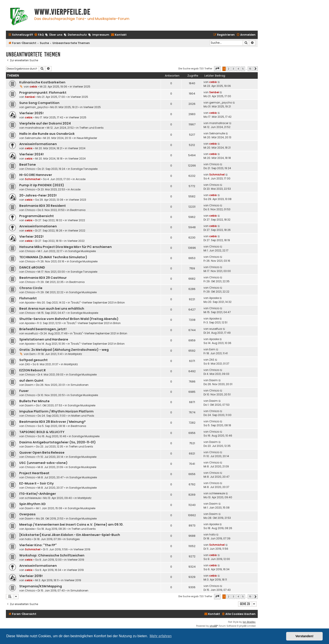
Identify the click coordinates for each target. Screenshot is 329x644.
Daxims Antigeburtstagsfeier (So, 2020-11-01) (57, 442)
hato (28, 539)
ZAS (27, 364)
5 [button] (243, 69)
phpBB (213, 626)
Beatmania (78, 210)
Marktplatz (75, 354)
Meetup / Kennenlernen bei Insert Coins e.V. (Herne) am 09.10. (71, 525)
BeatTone (28, 165)
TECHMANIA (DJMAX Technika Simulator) (53, 257)
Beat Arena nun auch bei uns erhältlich (52, 309)
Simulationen (80, 385)
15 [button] (250, 69)
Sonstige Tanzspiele (84, 169)
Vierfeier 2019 (82, 549)
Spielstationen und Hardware (44, 339)
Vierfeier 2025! (31, 113)
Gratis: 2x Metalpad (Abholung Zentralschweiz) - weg (64, 350)
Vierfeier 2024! (31, 154)
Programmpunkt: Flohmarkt (43, 93)
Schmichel (33, 179)
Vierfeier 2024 (77, 148)
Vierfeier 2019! (31, 576)
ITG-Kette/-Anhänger (38, 494)
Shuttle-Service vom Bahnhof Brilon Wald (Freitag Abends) (69, 319)
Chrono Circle (31, 288)
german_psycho (36, 107)
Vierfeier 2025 (82, 87)
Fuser (24, 391)
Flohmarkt (28, 298)
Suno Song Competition (39, 103)
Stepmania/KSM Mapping (41, 586)
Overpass (27, 514)
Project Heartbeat (34, 473)
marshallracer (35, 128)
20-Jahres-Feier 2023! (38, 195)
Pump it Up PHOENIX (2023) (42, 185)
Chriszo (30, 169)
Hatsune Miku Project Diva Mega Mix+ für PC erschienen (65, 247)
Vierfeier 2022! (31, 237)
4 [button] (238, 69)
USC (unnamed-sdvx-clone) (43, 463)
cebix (33, 87)
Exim (33, 354)
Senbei (30, 97)
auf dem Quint (31, 381)
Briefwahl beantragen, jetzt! (43, 329)
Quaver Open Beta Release (42, 453)
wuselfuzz (31, 333)
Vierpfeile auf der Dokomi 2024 (45, 123)
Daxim (29, 385)
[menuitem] (39, 35)
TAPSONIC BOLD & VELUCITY (42, 432)
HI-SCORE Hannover (36, 175)
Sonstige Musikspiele (82, 251)
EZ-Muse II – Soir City (37, 483)
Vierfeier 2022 (76, 220)
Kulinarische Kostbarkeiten (42, 82)
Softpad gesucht (33, 360)
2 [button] (229, 69)
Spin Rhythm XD (32, 504)
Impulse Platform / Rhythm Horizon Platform (56, 411)
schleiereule (33, 498)
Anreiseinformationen (38, 144)
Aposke (30, 303)
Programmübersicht (37, 216)
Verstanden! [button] (305, 636)
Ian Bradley (249, 622)
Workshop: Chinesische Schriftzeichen (52, 555)
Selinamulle (33, 138)
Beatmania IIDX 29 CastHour (43, 278)
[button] (217, 69)
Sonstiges (73, 539)
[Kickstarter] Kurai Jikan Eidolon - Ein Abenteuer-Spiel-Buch (70, 535)
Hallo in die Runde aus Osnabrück (47, 134)
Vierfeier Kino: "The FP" (38, 545)
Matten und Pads (83, 416)
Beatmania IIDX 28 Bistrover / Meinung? (52, 422)
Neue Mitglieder (87, 138)
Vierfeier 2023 (77, 200)
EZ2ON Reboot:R (32, 370)
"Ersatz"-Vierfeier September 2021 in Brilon (98, 303)
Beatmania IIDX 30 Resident (43, 206)
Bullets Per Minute (34, 401)
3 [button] (233, 69)
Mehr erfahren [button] (161, 636)
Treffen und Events (91, 128)
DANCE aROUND (32, 267)
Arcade (81, 179)
